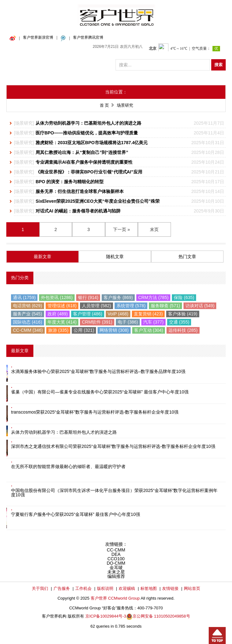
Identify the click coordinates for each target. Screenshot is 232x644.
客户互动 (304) (149, 330)
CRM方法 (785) (153, 297)
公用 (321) (84, 330)
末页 (154, 229)
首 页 (105, 105)
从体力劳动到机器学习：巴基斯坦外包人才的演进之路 (88, 123)
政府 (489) (58, 314)
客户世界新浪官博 (38, 37)
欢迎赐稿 (127, 588)
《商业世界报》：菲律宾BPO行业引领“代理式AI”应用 (89, 172)
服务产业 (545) (28, 314)
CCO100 (116, 559)
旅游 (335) (58, 330)
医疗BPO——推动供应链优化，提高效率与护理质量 (87, 133)
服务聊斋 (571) (165, 306)
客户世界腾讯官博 (88, 37)
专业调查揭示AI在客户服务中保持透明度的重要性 (84, 162)
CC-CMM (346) (28, 330)
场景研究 (24, 123)
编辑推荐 (116, 576)
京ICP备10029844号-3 (106, 616)
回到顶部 (217, 636)
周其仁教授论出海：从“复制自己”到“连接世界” (82, 152)
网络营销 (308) (114, 330)
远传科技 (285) (183, 330)
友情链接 (170, 588)
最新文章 (42, 257)
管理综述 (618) (62, 306)
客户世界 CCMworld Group (116, 598)
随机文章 (115, 257)
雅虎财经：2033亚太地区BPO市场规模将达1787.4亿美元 (92, 143)
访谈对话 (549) (200, 306)
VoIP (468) (118, 314)
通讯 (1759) (24, 297)
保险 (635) (184, 297)
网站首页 (192, 588)
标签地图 (149, 588)
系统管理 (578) (131, 306)
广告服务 (62, 588)
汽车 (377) (153, 322)
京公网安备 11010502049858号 (161, 616)
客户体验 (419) (183, 314)
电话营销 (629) (28, 306)
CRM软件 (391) (97, 322)
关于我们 (40, 588)
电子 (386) (128, 322)
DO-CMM (116, 563)
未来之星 (116, 572)
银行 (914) (88, 297)
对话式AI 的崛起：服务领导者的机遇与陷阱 (78, 211)
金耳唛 (116, 568)
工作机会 (83, 588)
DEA (116, 554)
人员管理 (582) (96, 306)
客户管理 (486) (88, 314)
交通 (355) (179, 322)
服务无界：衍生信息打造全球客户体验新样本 (80, 191)
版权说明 (105, 588)
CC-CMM (116, 550)
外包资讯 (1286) (57, 297)
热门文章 (187, 257)
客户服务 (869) (118, 297)
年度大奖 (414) (62, 322)
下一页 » (122, 229)
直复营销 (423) (148, 314)
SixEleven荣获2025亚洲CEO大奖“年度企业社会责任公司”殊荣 (98, 201)
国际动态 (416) (28, 322)
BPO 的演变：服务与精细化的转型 (70, 182)
